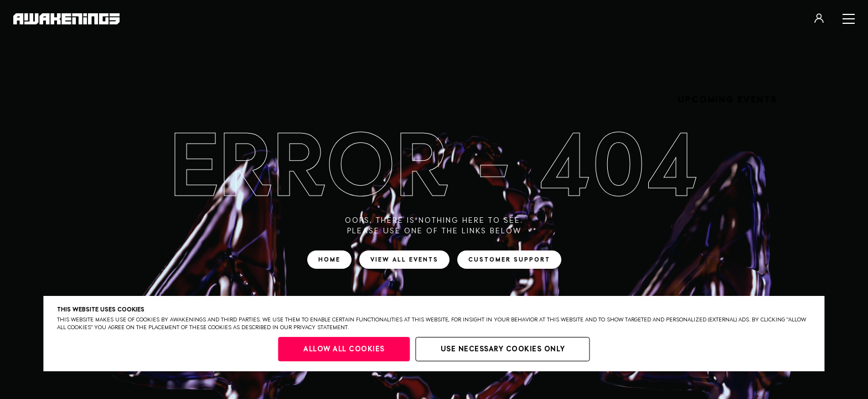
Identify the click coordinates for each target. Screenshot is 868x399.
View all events (404, 260)
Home (329, 260)
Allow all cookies (344, 349)
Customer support (509, 260)
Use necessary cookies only (503, 349)
